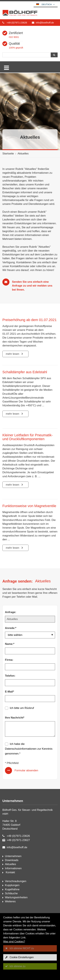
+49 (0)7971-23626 (17, 23)
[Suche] (27, 55)
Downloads (12, 860)
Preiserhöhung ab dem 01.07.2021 (30, 320)
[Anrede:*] (30, 635)
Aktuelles (23, 154)
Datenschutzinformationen (21, 749)
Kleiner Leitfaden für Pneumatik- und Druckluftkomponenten (28, 437)
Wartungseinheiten (16, 897)
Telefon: (10, 676)
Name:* (10, 644)
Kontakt (10, 872)
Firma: (9, 660)
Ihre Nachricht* (15, 718)
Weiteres (10, 901)
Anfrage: (11, 612)
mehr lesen (13, 354)
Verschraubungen (16, 881)
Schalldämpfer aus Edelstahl (25, 372)
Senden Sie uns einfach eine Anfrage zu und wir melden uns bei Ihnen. (32, 286)
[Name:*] (30, 651)
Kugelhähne (12, 889)
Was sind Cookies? (14, 942)
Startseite (8, 154)
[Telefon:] (30, 683)
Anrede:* (11, 628)
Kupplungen (12, 885)
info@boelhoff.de (45, 23)
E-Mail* (10, 692)
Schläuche (11, 893)
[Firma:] (30, 667)
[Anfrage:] (30, 619)
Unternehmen (13, 856)
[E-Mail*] (30, 699)
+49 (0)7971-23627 (18, 840)
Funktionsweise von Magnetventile (29, 506)
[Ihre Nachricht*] (30, 729)
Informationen (13, 868)
